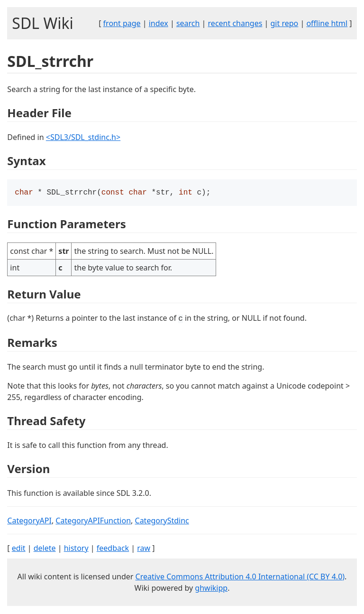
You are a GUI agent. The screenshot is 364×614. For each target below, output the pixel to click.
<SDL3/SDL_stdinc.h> (83, 137)
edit (19, 549)
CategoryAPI (29, 521)
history (76, 549)
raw (144, 549)
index (159, 23)
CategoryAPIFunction (93, 521)
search (188, 23)
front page (122, 23)
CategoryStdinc (162, 521)
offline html (327, 23)
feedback (113, 549)
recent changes (235, 23)
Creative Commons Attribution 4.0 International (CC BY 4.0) (240, 577)
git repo (285, 23)
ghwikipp (211, 589)
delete (45, 549)
